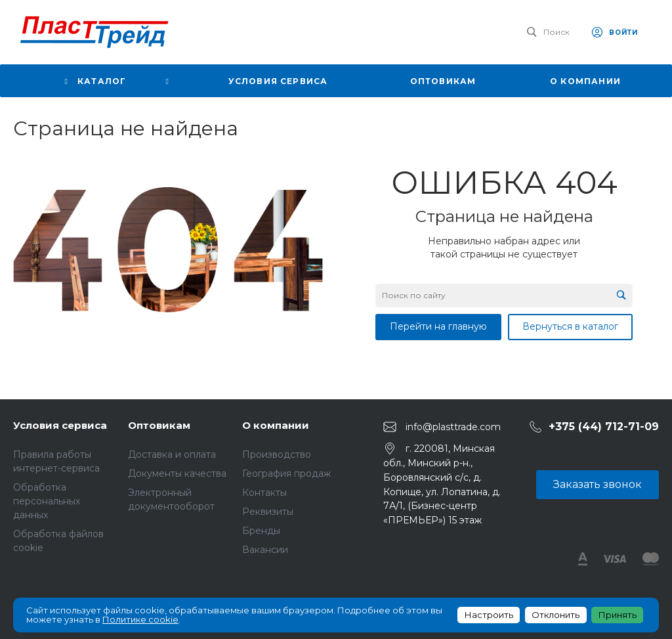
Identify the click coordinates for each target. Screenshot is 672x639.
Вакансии (265, 550)
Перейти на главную (438, 326)
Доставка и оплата (172, 454)
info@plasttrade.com (453, 427)
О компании (276, 425)
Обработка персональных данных (47, 501)
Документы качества (177, 474)
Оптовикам (159, 425)
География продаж (286, 474)
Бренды (261, 531)
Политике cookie (140, 619)
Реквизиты (268, 512)
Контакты (264, 493)
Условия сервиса (60, 425)
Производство (277, 454)
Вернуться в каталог (570, 326)
